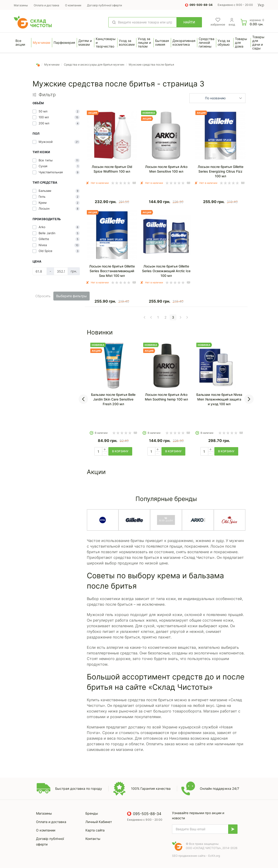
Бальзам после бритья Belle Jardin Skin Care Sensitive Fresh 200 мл (113, 399)
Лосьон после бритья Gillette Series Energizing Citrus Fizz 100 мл (221, 171)
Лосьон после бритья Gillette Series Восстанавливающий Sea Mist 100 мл (112, 271)
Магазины (21, 5)
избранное (218, 24)
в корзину (120, 451)
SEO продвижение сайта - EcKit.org (196, 856)
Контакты (93, 839)
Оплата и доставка (46, 5)
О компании (73, 5)
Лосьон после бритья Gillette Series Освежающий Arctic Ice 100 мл (166, 271)
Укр (261, 5)
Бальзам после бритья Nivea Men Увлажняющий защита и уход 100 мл (219, 399)
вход (232, 24)
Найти (189, 22)
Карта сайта (95, 830)
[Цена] (40, 271)
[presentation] (83, 399)
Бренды (92, 813)
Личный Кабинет (99, 822)
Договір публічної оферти (104, 5)
